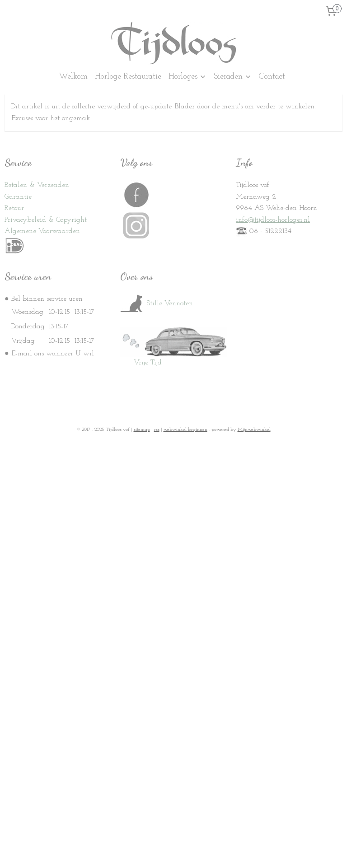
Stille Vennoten (157, 303)
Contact (272, 77)
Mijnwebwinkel (254, 430)
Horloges (188, 77)
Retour (14, 208)
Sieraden (233, 77)
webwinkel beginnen (185, 430)
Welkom (73, 77)
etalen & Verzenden (39, 185)
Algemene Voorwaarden (42, 231)
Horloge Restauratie (128, 77)
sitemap (142, 430)
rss (157, 430)
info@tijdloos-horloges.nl (273, 220)
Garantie (18, 197)
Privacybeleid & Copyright (46, 220)
